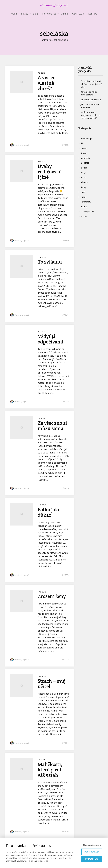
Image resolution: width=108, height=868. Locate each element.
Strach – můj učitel (52, 684)
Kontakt (93, 14)
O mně (64, 14)
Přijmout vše (92, 859)
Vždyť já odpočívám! (50, 339)
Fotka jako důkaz (49, 512)
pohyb (83, 173)
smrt (83, 192)
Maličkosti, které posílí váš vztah (50, 770)
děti (82, 143)
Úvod (14, 14)
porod (83, 177)
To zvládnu (50, 262)
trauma (84, 207)
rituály (83, 187)
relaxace (84, 182)
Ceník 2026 (78, 14)
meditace (85, 163)
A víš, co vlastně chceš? (47, 83)
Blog (35, 14)
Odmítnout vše (92, 852)
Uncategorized (87, 211)
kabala (84, 148)
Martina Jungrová (54, 5)
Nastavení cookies (92, 845)
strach (83, 197)
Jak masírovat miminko (91, 100)
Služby (25, 14)
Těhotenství (86, 202)
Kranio (84, 153)
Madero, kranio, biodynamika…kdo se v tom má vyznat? (90, 115)
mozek (84, 168)
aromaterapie (87, 139)
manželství (85, 158)
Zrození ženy (52, 596)
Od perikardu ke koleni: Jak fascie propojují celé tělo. (91, 84)
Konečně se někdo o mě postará (89, 93)
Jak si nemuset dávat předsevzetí (90, 106)
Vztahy (84, 216)
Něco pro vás (49, 14)
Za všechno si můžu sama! (52, 426)
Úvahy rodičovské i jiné (50, 172)
